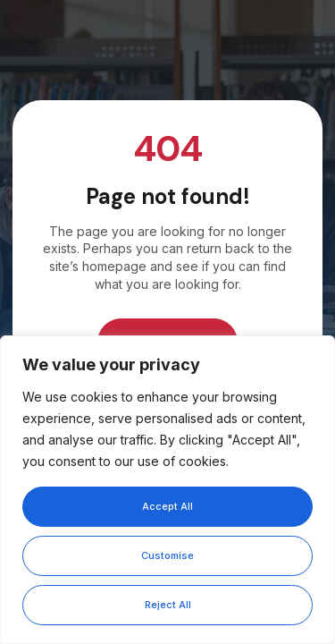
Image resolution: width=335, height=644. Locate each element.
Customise (167, 555)
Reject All (168, 605)
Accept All (167, 506)
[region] (167, 490)
